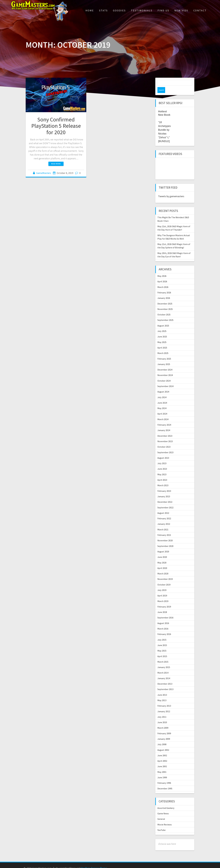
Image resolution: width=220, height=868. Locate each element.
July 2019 (162, 584)
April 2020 (162, 562)
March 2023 (163, 479)
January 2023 (164, 491)
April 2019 (162, 590)
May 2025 (162, 336)
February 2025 (164, 353)
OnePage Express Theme (94, 862)
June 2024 (162, 397)
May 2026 (162, 270)
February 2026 (164, 287)
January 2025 (164, 358)
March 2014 (163, 667)
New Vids (181, 10)
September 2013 (165, 683)
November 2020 (165, 535)
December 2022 (165, 496)
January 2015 (164, 661)
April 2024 (162, 408)
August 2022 (163, 507)
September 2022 (165, 502)
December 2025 (165, 298)
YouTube (161, 824)
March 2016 (163, 623)
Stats (103, 10)
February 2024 (164, 419)
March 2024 (163, 413)
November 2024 (165, 369)
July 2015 (162, 634)
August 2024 (163, 386)
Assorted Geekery (166, 802)
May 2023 (162, 468)
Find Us (163, 10)
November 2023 (165, 435)
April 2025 (162, 342)
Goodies (119, 10)
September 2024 (165, 380)
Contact (200, 10)
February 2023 (164, 485)
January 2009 (164, 733)
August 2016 (163, 617)
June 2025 (162, 331)
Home (90, 10)
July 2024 (162, 391)
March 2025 (163, 347)
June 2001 (162, 760)
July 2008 (162, 738)
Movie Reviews (165, 819)
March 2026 (163, 281)
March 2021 (163, 524)
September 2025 (165, 314)
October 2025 (164, 309)
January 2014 (164, 672)
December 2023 (165, 430)
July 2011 (162, 711)
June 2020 (162, 551)
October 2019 (164, 579)
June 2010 (162, 716)
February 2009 (164, 727)
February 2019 (164, 601)
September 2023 (165, 446)
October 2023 (164, 441)
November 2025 (165, 303)
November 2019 (165, 573)
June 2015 (162, 639)
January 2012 (164, 705)
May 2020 (162, 557)
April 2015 (162, 650)
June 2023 (162, 463)
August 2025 (163, 320)
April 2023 (162, 474)
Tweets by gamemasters (171, 190)
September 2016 (165, 612)
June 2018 (162, 606)
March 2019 (163, 595)
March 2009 (163, 722)
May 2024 (162, 402)
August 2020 (163, 546)
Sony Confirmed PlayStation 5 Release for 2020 (56, 126)
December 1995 (165, 783)
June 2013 (162, 689)
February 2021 (164, 529)
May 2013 (162, 694)
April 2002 (162, 755)
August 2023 (163, 452)
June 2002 (162, 750)
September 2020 (165, 540)
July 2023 (162, 457)
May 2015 (162, 645)
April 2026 (162, 276)
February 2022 (164, 513)
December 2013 (165, 678)
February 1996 (164, 777)
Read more (56, 164)
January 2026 (164, 292)
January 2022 (164, 518)
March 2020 (163, 568)
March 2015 (163, 656)
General (161, 813)
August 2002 (163, 744)
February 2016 (164, 628)
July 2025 (162, 325)
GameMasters (44, 173)
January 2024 (164, 424)
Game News (163, 808)
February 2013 (164, 700)
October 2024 (164, 375)
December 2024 (165, 364)
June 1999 (162, 772)
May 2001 (162, 766)
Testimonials (142, 10)
